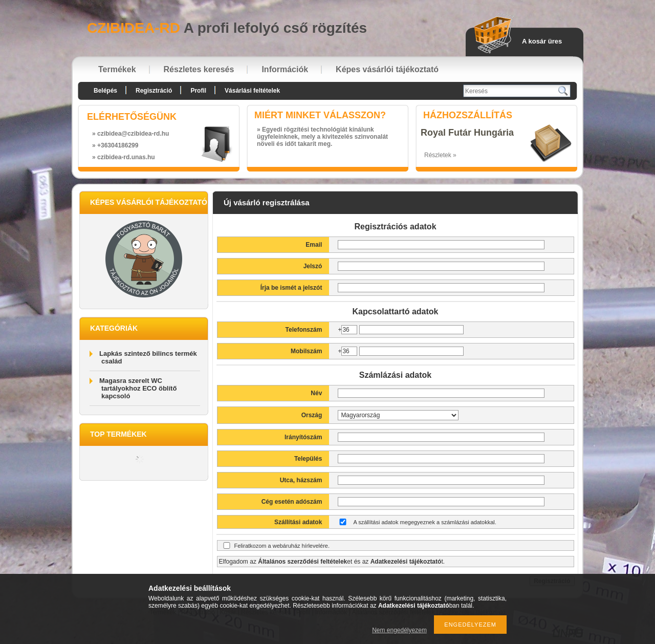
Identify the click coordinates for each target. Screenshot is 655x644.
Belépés (105, 91)
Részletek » (440, 155)
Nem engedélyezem (399, 630)
